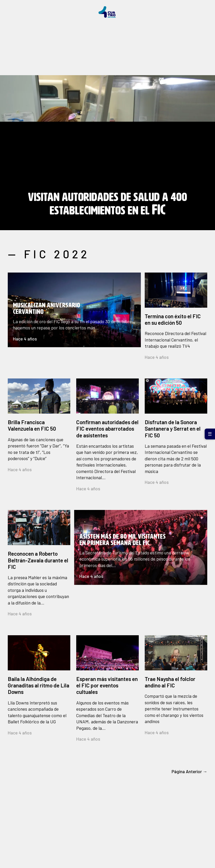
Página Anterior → (190, 771)
